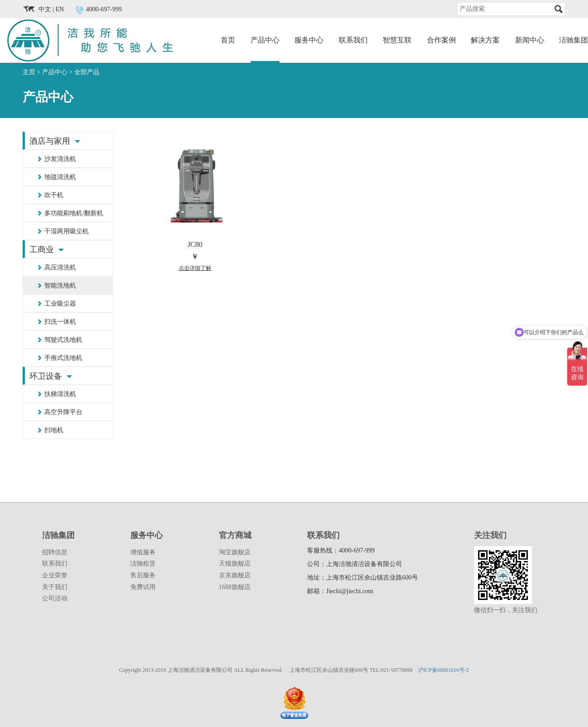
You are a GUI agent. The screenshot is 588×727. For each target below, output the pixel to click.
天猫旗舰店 (235, 564)
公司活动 (55, 598)
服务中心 (309, 40)
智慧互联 (397, 40)
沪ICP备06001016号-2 (443, 670)
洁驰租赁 (143, 564)
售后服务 (143, 575)
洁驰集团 (574, 40)
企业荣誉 (55, 575)
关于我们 (55, 587)
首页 (228, 40)
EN (60, 9)
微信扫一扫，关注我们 (506, 610)
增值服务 (143, 552)
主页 (29, 72)
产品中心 (265, 40)
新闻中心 (530, 40)
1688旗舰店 (235, 587)
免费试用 (143, 587)
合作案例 (441, 40)
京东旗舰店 (235, 575)
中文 (45, 9)
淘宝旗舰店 (235, 552)
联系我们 (353, 40)
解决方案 (485, 40)
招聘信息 (55, 552)
